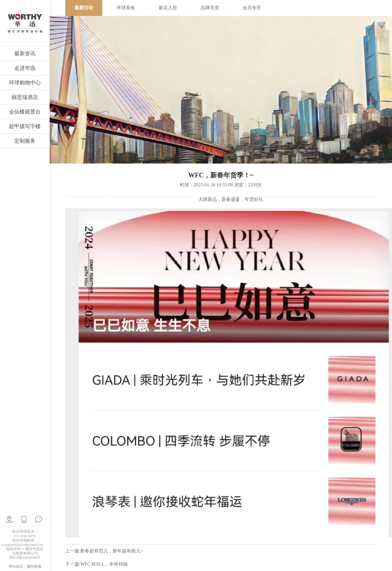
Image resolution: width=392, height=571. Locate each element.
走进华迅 (25, 68)
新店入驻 (168, 8)
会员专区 (252, 8)
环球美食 (126, 8)
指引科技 (34, 566)
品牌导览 (210, 8)
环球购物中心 (25, 83)
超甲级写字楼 (25, 126)
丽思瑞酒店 (25, 97)
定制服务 (25, 141)
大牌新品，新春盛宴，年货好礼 (231, 199)
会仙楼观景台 (25, 112)
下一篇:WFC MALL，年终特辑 (97, 564)
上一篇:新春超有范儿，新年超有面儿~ (104, 551)
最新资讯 (25, 53)
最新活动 (84, 8)
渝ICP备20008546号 (25, 557)
